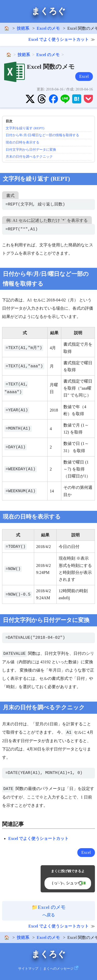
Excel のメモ (48, 28)
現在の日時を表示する (23, 142)
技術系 (23, 28)
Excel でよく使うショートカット (59, 39)
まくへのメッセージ (58, 969)
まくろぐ (49, 11)
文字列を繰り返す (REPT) (25, 128)
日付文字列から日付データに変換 (31, 150)
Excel (84, 76)
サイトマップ (28, 969)
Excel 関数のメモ (51, 67)
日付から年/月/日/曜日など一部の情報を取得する (42, 135)
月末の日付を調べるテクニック (29, 157)
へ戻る (48, 911)
